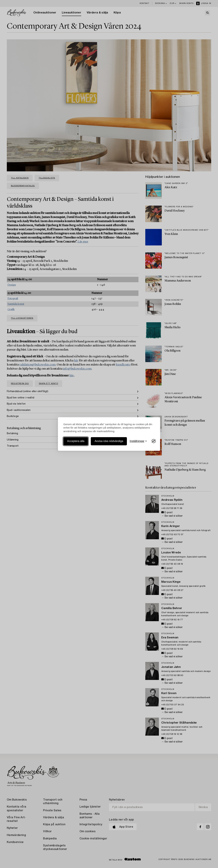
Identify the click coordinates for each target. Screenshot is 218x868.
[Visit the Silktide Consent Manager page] (154, 441)
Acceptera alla (76, 441)
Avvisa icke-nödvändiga (109, 441)
